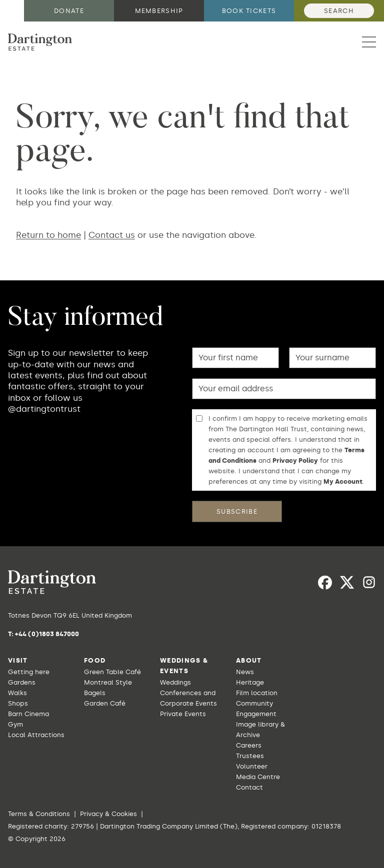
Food (95, 660)
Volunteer (252, 766)
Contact (249, 787)
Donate (69, 11)
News (245, 672)
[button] (369, 42)
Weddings (175, 682)
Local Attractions (36, 735)
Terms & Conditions (39, 814)
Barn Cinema (28, 714)
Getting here (29, 672)
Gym (15, 724)
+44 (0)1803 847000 (47, 634)
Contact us (112, 235)
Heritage (250, 682)
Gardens (22, 682)
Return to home (48, 235)
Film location (257, 693)
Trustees (250, 756)
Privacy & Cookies (108, 814)
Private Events (183, 714)
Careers (249, 745)
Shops (18, 703)
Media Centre (258, 777)
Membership (159, 11)
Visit (18, 660)
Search (339, 11)
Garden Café (105, 703)
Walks (17, 693)
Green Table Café (112, 672)
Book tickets (249, 11)
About (249, 660)
